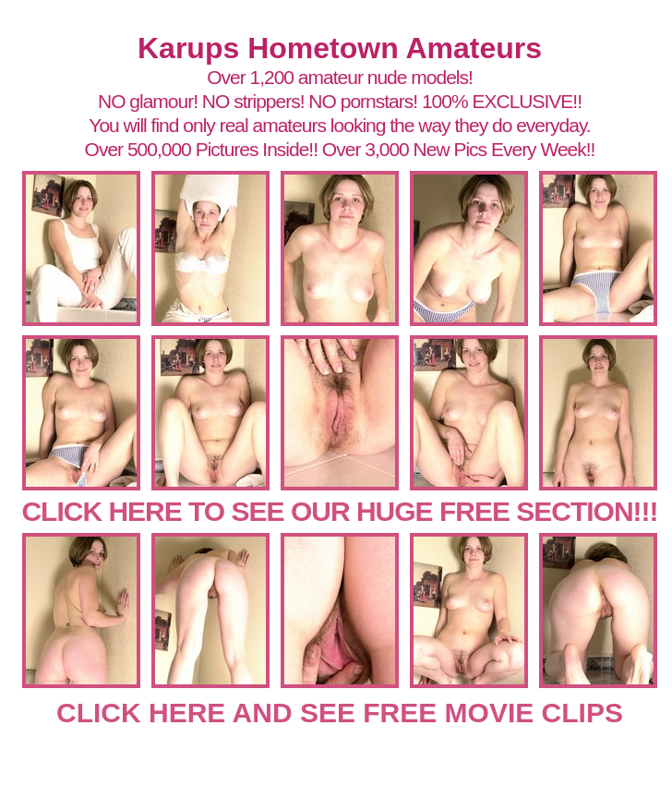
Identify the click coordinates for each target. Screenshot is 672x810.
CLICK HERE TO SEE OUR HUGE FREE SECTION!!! (339, 511)
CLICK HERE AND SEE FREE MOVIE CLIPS (340, 713)
